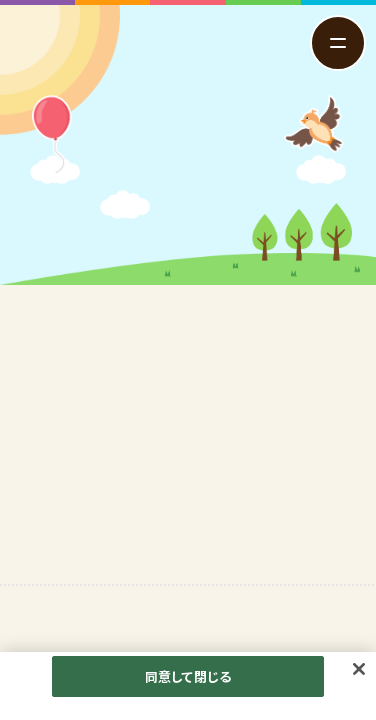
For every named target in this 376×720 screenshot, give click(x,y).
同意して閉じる (188, 680)
